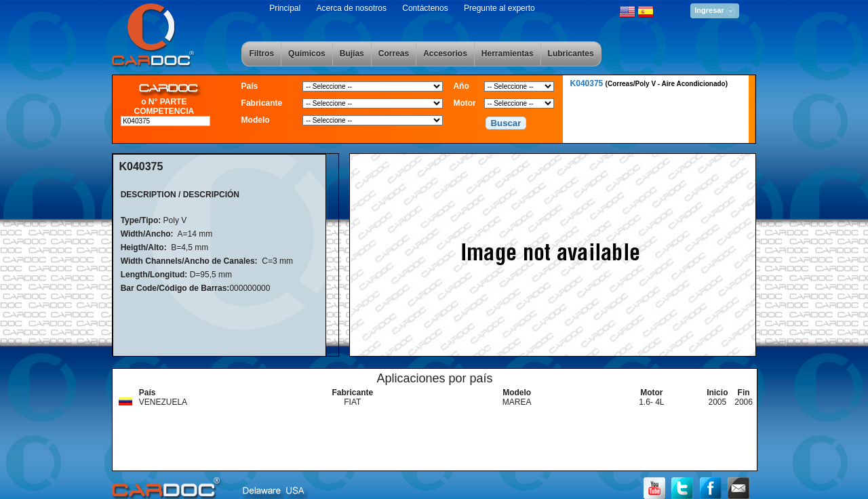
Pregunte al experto (499, 8)
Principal (285, 8)
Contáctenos (425, 8)
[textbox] (165, 121)
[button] (506, 123)
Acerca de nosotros (352, 8)
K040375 (649, 83)
